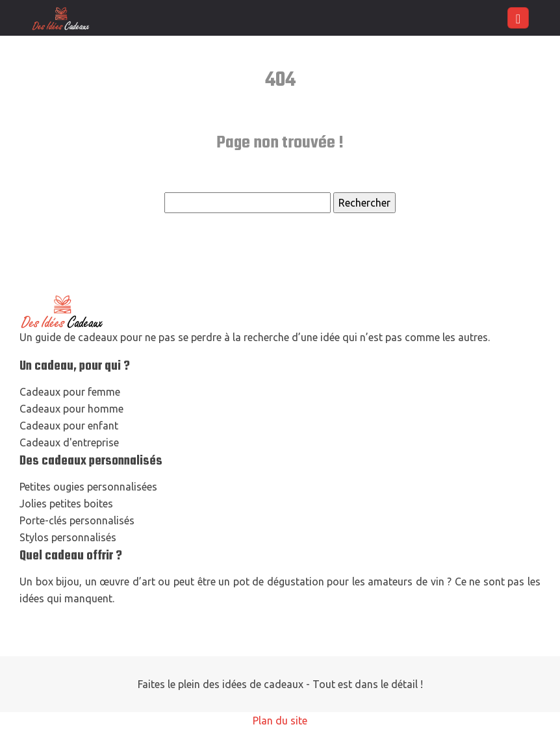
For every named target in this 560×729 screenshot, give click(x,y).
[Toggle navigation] (518, 18)
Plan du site (280, 721)
